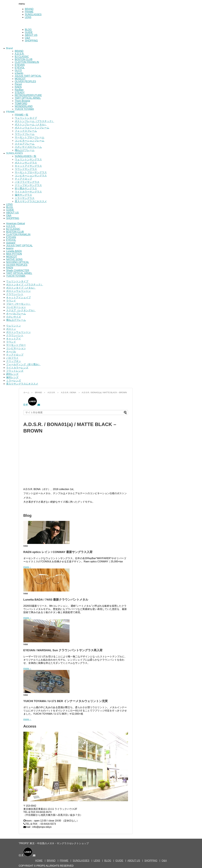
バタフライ (12, 358)
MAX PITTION (14, 254)
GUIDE (29, 32)
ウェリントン (14, 326)
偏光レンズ (12, 377)
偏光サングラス (23, 195)
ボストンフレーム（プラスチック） (34, 121)
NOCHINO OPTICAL (18, 262)
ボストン (11, 329)
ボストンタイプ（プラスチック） (25, 285)
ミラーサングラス (25, 198)
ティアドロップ (23, 179)
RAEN (18, 87)
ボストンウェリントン (18, 291)
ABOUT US (31, 35)
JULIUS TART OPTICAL (28, 76)
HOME (39, 861)
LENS (28, 17)
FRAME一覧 (22, 115)
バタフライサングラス (27, 182)
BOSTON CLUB (24, 59)
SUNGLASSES (33, 15)
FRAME (29, 12)
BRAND (29, 9)
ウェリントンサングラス (28, 159)
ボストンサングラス (26, 163)
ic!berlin (19, 73)
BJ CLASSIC (22, 57)
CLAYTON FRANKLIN (27, 62)
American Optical (16, 223)
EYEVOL (20, 68)
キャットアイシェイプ (18, 297)
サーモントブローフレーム (30, 137)
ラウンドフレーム (25, 134)
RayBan (19, 90)
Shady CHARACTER (18, 270)
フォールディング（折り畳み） (23, 364)
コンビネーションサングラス (31, 176)
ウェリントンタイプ (26, 118)
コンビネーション (16, 307)
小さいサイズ (14, 317)
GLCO (18, 70)
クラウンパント (15, 294)
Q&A (28, 38)
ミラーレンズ (14, 380)
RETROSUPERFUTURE (28, 95)
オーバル (11, 351)
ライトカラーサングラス (28, 192)
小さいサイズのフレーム (28, 147)
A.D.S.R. (20, 54)
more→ (27, 567)
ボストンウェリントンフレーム (32, 128)
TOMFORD (21, 104)
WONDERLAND (24, 106)
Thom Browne (22, 101)
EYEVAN (20, 65)
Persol (18, 84)
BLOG (28, 30)
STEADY (20, 92)
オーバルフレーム (16, 314)
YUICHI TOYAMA (24, 109)
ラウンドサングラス (26, 169)
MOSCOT (20, 79)
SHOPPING (31, 41)
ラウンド (11, 301)
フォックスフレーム (26, 131)
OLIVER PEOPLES (25, 81)
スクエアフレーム (25, 144)
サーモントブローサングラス (31, 172)
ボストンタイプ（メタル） (21, 288)
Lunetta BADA (14, 251)
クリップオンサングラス (28, 185)
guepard (11, 243)
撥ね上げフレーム (25, 150)
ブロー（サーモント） (18, 304)
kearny (10, 248)
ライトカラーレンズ (17, 368)
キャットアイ (14, 339)
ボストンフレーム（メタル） (31, 124)
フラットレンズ (15, 371)
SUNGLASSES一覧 (26, 156)
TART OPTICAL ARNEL (28, 98)
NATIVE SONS (14, 259)
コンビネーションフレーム (30, 141)
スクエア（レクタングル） (21, 310)
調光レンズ (12, 374)
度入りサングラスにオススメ (22, 384)
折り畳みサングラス (26, 188)
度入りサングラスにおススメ (31, 201)
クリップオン (14, 361)
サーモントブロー (16, 345)
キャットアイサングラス (28, 166)
